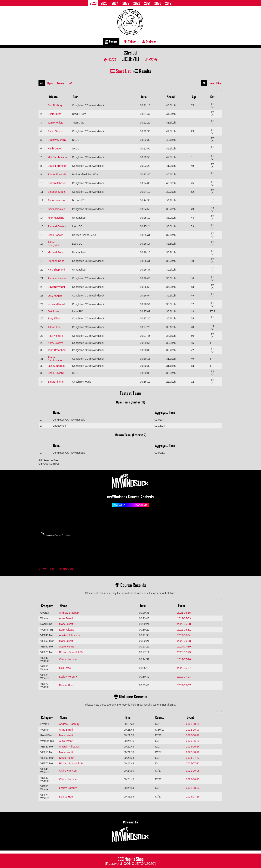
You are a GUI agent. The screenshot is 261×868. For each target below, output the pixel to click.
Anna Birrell (66, 618)
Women (61, 83)
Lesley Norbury (57, 366)
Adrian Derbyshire (54, 244)
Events (111, 42)
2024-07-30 (184, 647)
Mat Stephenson (57, 157)
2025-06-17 (193, 779)
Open (50, 83)
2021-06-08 (193, 771)
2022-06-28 (184, 624)
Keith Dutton (55, 149)
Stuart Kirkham (56, 382)
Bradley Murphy (57, 140)
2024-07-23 (193, 758)
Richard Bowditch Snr (72, 652)
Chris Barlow (55, 235)
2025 (104, 3)
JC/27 (151, 60)
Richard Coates (57, 226)
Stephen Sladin (57, 192)
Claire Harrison (68, 659)
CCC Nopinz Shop (130, 861)
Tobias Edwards (57, 174)
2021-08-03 (193, 724)
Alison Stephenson (55, 359)
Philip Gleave (55, 131)
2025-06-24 (193, 741)
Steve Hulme (67, 647)
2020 (158, 3)
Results (142, 71)
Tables (130, 42)
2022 (137, 3)
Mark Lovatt (66, 624)
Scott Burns (54, 114)
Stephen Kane (56, 261)
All (42, 83)
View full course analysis (57, 569)
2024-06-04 (184, 635)
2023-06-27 (184, 668)
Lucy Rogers (55, 296)
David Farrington (57, 166)
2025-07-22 (193, 763)
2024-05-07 (184, 685)
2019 (168, 3)
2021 (147, 3)
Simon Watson (56, 200)
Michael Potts (56, 252)
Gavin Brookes (56, 209)
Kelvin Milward (56, 304)
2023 (126, 3)
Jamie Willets (55, 123)
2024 (115, 3)
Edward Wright (56, 287)
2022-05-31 (184, 630)
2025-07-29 (184, 652)
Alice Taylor (66, 741)
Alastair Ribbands (69, 635)
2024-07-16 (193, 797)
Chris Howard (56, 373)
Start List (120, 71)
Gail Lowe (54, 311)
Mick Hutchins (56, 218)
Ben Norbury (55, 105)
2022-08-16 (193, 735)
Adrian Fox (54, 327)
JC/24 (110, 60)
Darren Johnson (57, 183)
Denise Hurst (67, 685)
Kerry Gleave (55, 343)
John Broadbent (57, 350)
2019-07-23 (184, 677)
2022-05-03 (184, 618)
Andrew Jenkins (57, 278)
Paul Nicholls (55, 336)
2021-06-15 (184, 613)
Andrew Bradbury (69, 613)
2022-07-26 (184, 659)
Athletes (149, 42)
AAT (71, 83)
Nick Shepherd (56, 270)
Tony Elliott (54, 318)
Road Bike (215, 83)
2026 (93, 3)
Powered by (130, 831)
